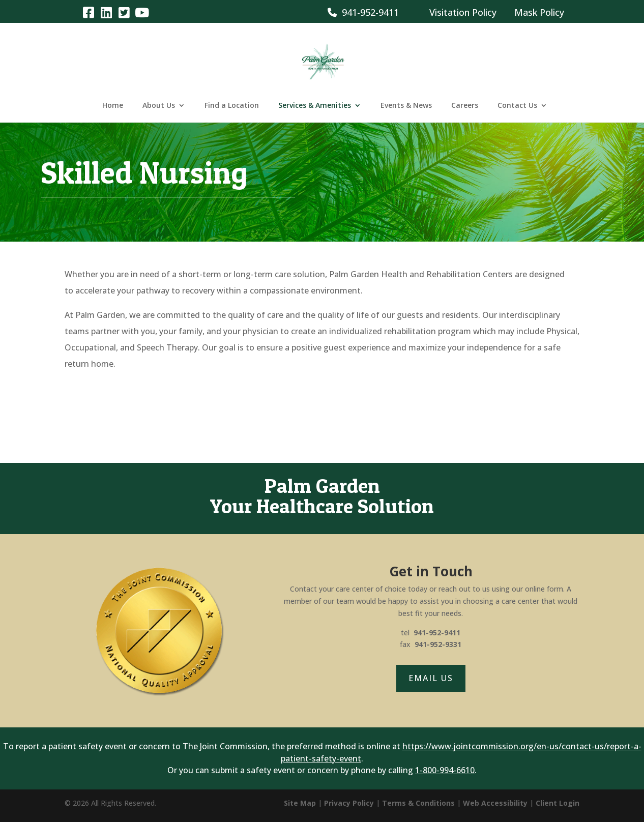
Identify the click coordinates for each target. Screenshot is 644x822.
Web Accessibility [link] (495, 803)
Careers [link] (465, 106)
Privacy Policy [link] (349, 803)
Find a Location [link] (232, 106)
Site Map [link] (300, 803)
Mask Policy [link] (539, 12)
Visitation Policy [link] (463, 12)
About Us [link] (159, 106)
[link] (89, 12)
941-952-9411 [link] (363, 12)
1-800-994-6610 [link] (445, 770)
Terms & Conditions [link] (418, 803)
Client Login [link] (558, 803)
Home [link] (113, 106)
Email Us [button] (431, 678)
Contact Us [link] (517, 106)
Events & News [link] (406, 106)
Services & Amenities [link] (315, 106)
